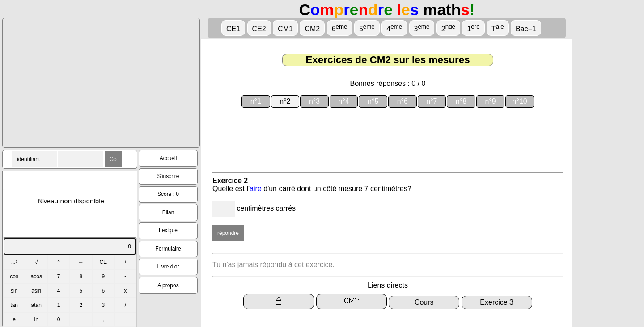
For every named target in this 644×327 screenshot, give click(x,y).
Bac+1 (526, 29)
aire (256, 189)
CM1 (285, 29)
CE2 (259, 29)
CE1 (233, 29)
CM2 (312, 29)
